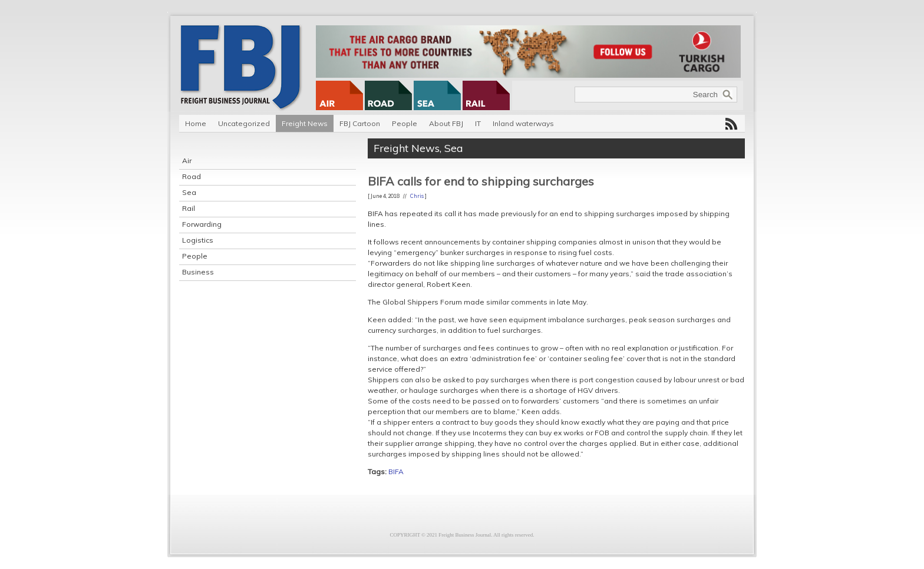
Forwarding (202, 224)
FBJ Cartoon (360, 123)
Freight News (305, 123)
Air (187, 161)
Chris (417, 196)
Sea (189, 192)
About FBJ (446, 123)
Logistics (198, 240)
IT (478, 123)
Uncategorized (244, 123)
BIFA (396, 472)
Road (192, 176)
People (405, 123)
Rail (189, 208)
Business (198, 272)
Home (196, 123)
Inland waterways (523, 123)
